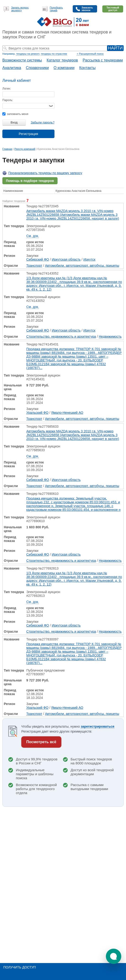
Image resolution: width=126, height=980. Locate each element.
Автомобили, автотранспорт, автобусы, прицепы (82, 266)
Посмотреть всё (41, 742)
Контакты (87, 68)
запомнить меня (15, 114)
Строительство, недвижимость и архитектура (61, 336)
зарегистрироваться (98, 726)
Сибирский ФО (38, 259)
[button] (114, 956)
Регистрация (28, 134)
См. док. (33, 236)
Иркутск (89, 259)
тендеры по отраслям (54, 54)
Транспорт (34, 266)
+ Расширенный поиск (90, 54)
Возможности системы (22, 60)
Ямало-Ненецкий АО (67, 413)
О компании (64, 68)
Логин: (7, 89)
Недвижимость (110, 336)
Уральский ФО (37, 413)
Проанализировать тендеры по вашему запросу (45, 173)
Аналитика (12, 68)
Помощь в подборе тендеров (30, 181)
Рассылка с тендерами (103, 60)
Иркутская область (66, 259)
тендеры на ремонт (28, 54)
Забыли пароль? (43, 122)
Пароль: (8, 100)
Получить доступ (20, 967)
